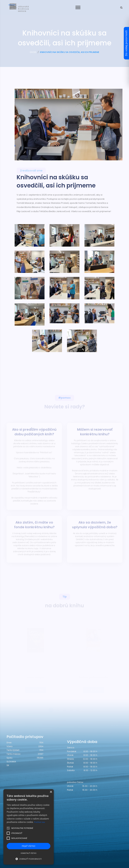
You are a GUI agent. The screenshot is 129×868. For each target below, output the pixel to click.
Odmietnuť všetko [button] (29, 853)
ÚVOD (33, 52)
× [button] (51, 792)
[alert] (29, 827)
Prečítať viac (40, 822)
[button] (29, 859)
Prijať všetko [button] (29, 846)
